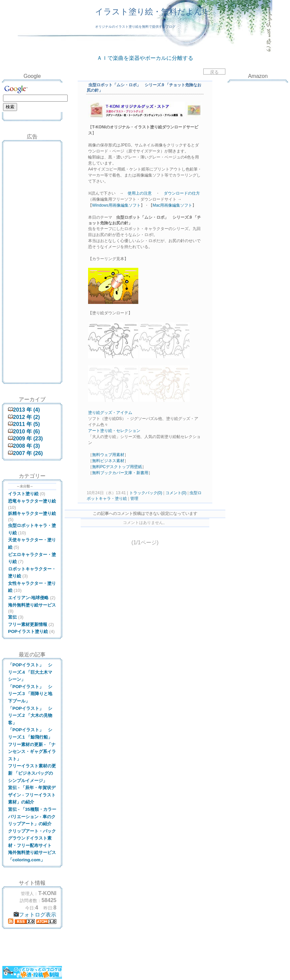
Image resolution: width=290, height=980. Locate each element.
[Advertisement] (32, 158)
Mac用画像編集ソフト (173, 205)
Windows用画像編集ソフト (116, 205)
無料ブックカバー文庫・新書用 (120, 473)
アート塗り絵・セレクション (114, 431)
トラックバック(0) (146, 493)
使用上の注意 (140, 193)
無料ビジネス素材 (108, 461)
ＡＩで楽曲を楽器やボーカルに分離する (145, 58)
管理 (134, 499)
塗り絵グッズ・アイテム (110, 413)
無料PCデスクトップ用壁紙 (117, 467)
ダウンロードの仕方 (182, 193)
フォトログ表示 (35, 915)
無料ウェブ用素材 (108, 455)
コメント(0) (175, 493)
